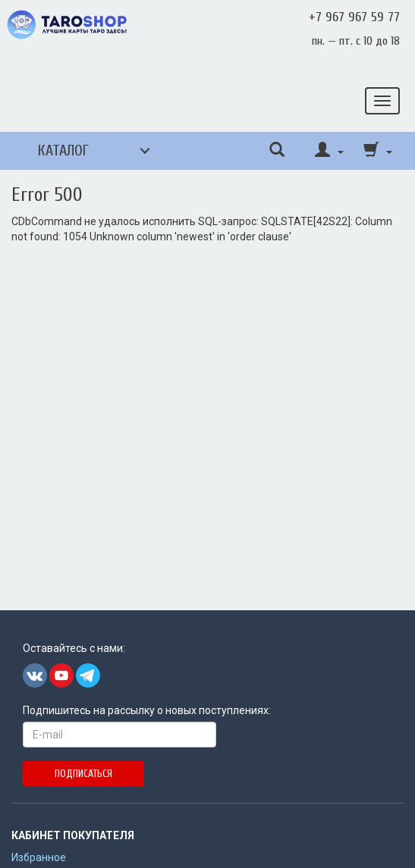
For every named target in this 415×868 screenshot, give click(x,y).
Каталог (63, 150)
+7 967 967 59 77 (354, 17)
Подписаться (83, 774)
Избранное (39, 857)
